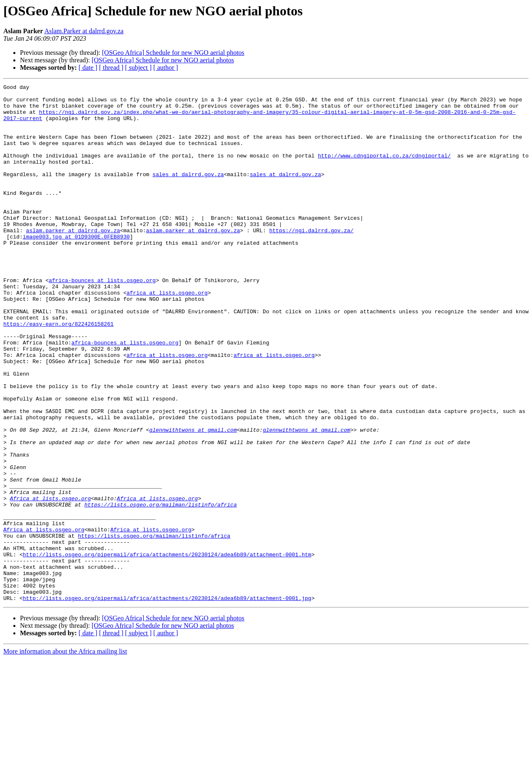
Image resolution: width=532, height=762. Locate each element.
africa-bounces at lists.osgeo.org (102, 320)
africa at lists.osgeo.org (167, 335)
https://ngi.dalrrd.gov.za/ (312, 260)
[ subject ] (138, 68)
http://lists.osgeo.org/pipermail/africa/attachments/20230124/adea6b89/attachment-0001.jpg (167, 701)
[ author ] (166, 68)
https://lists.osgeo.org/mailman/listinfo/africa (161, 589)
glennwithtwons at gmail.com (193, 499)
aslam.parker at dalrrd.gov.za (73, 260)
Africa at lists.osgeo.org (50, 582)
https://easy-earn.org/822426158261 (58, 372)
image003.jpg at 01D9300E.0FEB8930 (76, 268)
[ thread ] (111, 68)
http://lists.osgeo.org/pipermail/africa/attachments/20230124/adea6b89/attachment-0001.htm (167, 649)
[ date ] (88, 68)
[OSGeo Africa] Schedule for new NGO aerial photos (173, 53)
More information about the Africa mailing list (65, 755)
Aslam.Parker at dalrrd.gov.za (84, 31)
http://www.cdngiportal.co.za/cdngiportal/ (384, 170)
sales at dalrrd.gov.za (188, 193)
